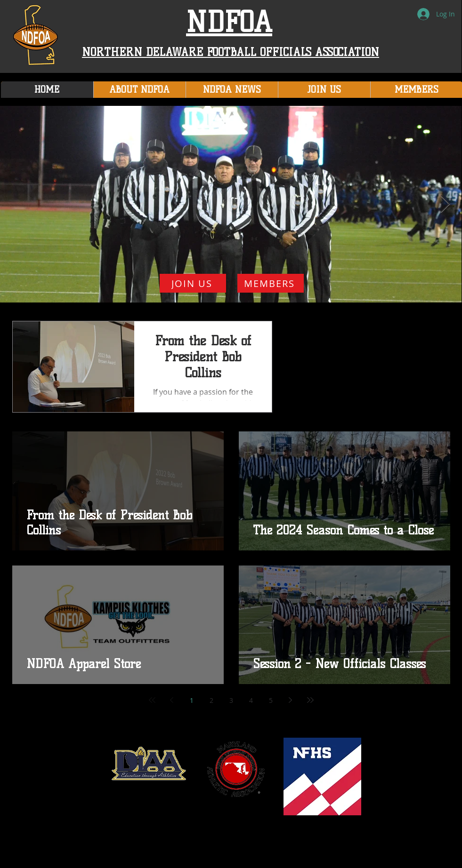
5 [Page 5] (271, 700)
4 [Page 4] (251, 700)
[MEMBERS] (271, 283)
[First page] (152, 700)
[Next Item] (445, 204)
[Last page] (310, 700)
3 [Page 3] (231, 700)
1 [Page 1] (192, 700)
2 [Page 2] (211, 700)
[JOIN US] (193, 283)
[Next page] (291, 700)
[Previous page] (172, 700)
